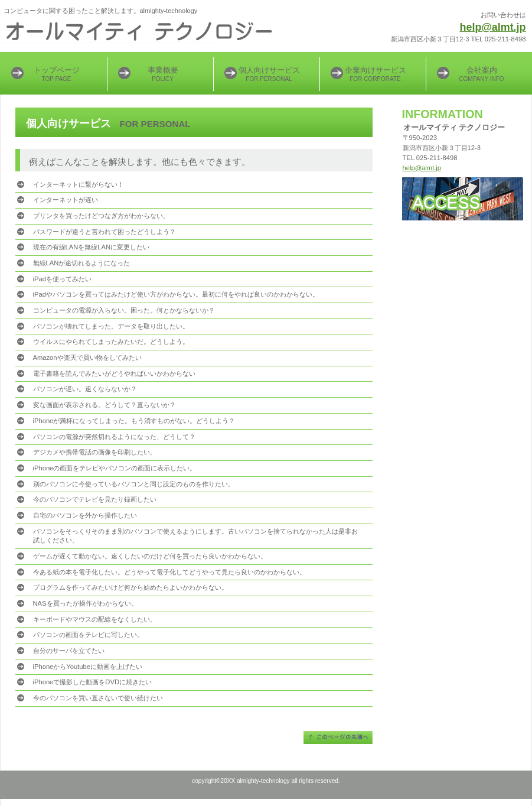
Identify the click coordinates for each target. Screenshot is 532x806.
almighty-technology (148, 32)
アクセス (463, 199)
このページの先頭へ (338, 737)
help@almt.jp (493, 27)
